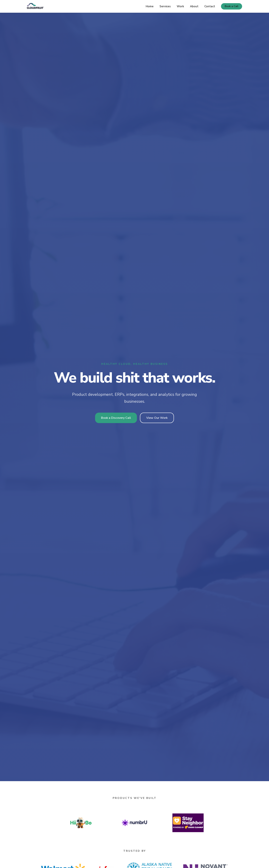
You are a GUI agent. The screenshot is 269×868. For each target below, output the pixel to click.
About (194, 6)
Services (165, 6)
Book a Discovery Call (116, 418)
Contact (210, 6)
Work (180, 6)
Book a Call (232, 6)
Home (150, 6)
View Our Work (157, 418)
